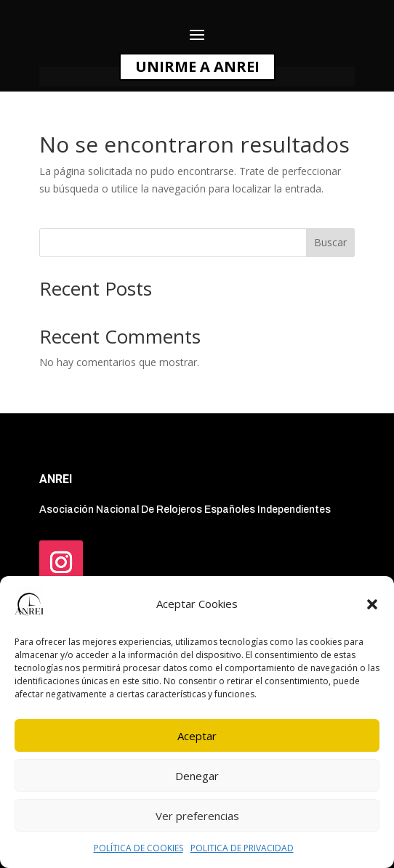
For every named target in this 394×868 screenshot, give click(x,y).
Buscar (330, 242)
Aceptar (197, 736)
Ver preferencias (197, 816)
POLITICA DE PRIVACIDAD (242, 848)
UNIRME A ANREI (197, 66)
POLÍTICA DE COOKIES (138, 848)
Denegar (197, 776)
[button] (372, 604)
